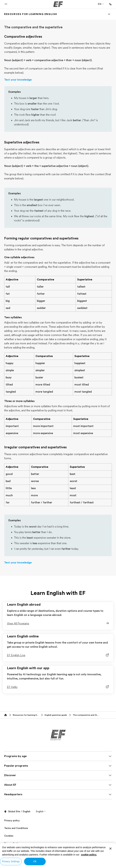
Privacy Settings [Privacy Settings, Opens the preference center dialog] (11, 861)
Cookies (9, 836)
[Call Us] (110, 4)
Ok (35, 861)
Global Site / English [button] (17, 812)
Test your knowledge (18, 80)
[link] (31, 14)
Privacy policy (12, 820)
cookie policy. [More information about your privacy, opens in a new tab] (89, 855)
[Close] (110, 849)
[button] (6, 4)
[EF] (58, 4)
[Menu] (109, 14)
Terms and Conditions (16, 828)
